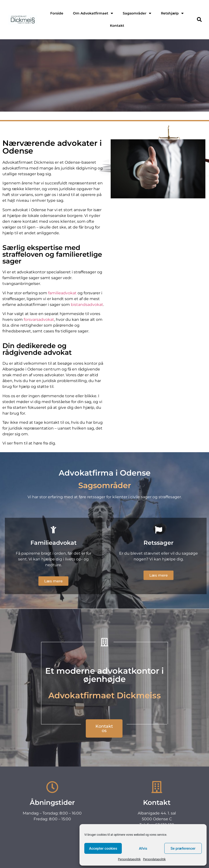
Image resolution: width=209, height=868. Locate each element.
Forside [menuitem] (57, 13)
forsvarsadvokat (38, 320)
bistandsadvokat (87, 305)
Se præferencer (183, 848)
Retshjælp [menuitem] (172, 13)
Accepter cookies (103, 848)
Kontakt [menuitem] (117, 26)
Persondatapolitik (129, 859)
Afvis (143, 848)
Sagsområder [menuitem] (137, 13)
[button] (199, 20)
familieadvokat (62, 293)
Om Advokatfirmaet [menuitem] (93, 13)
